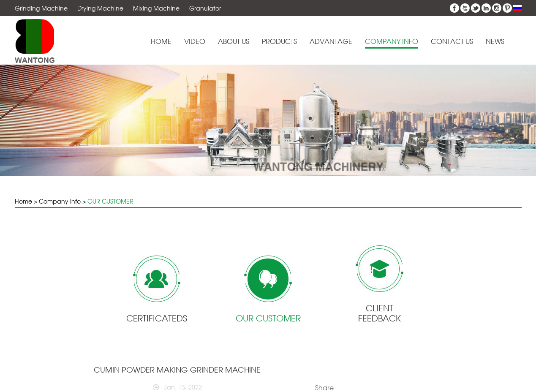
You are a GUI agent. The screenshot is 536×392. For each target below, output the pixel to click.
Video (195, 42)
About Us (234, 42)
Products (279, 42)
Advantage (331, 42)
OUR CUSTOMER (110, 201)
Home (161, 42)
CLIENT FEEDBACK (380, 313)
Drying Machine (100, 8)
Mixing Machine (156, 8)
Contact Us (452, 42)
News (495, 42)
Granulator (205, 8)
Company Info (392, 42)
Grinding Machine (41, 8)
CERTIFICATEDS (157, 318)
